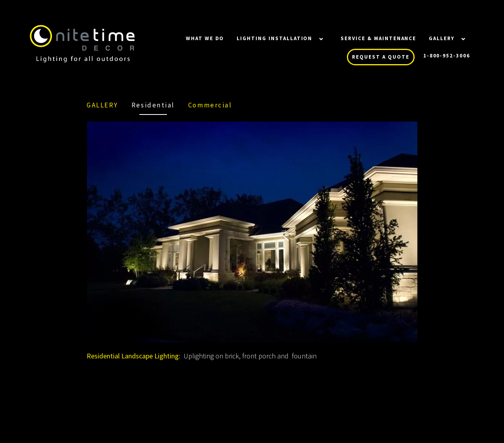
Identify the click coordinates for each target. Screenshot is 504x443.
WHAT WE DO (205, 38)
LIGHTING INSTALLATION (274, 38)
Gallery (442, 38)
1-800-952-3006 (447, 56)
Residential (153, 105)
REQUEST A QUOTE (381, 57)
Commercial (210, 105)
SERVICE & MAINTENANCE (378, 38)
